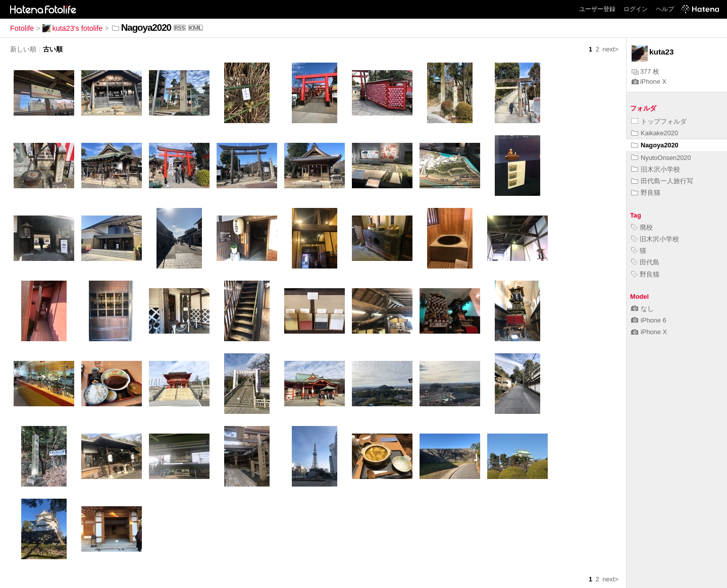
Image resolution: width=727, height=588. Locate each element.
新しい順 (23, 49)
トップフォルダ (659, 121)
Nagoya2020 (655, 145)
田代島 (645, 262)
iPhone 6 (649, 320)
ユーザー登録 (597, 9)
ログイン (636, 9)
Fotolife (22, 28)
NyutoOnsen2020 (661, 158)
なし (642, 309)
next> (610, 49)
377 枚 (645, 71)
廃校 (642, 227)
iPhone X (649, 82)
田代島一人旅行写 (662, 181)
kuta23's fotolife (73, 28)
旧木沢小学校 (656, 169)
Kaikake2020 (655, 133)
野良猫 (646, 193)
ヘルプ (665, 9)
